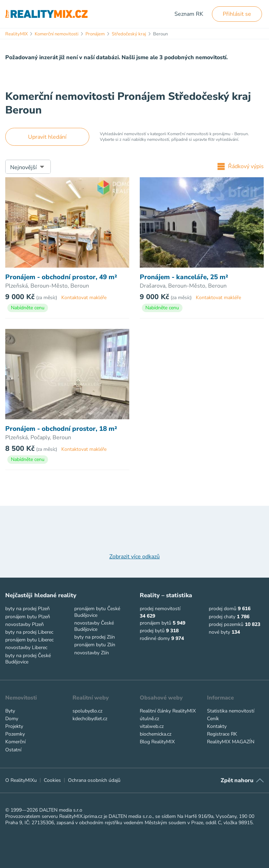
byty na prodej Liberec (29, 632)
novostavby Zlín (92, 653)
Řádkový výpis (241, 166)
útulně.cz (149, 719)
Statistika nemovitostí (231, 711)
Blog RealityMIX (157, 742)
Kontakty (217, 726)
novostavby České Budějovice (94, 626)
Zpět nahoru (237, 780)
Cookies (52, 780)
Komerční (15, 742)
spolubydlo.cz (87, 711)
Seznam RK (189, 14)
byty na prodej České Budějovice (28, 659)
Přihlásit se (237, 14)
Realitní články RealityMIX (168, 711)
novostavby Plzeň (25, 624)
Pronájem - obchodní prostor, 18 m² (61, 429)
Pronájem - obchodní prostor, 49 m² (61, 277)
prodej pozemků (226, 624)
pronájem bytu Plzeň (28, 617)
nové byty (219, 632)
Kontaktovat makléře (84, 298)
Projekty (14, 726)
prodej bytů (152, 631)
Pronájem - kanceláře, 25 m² (184, 277)
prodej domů (223, 609)
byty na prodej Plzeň (27, 609)
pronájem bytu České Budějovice (97, 612)
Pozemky (15, 734)
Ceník (213, 719)
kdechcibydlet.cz (90, 719)
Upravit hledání (47, 137)
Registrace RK (222, 734)
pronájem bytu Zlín (95, 645)
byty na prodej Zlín (95, 637)
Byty (10, 711)
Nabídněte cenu (28, 308)
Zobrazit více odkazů (134, 557)
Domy (12, 719)
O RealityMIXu (21, 780)
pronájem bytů (156, 623)
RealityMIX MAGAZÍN (231, 742)
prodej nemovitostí (160, 609)
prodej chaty (222, 617)
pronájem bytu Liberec (29, 640)
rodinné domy (155, 638)
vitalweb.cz (152, 726)
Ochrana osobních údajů (94, 780)
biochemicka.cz (156, 734)
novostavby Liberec (26, 647)
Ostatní (13, 750)
